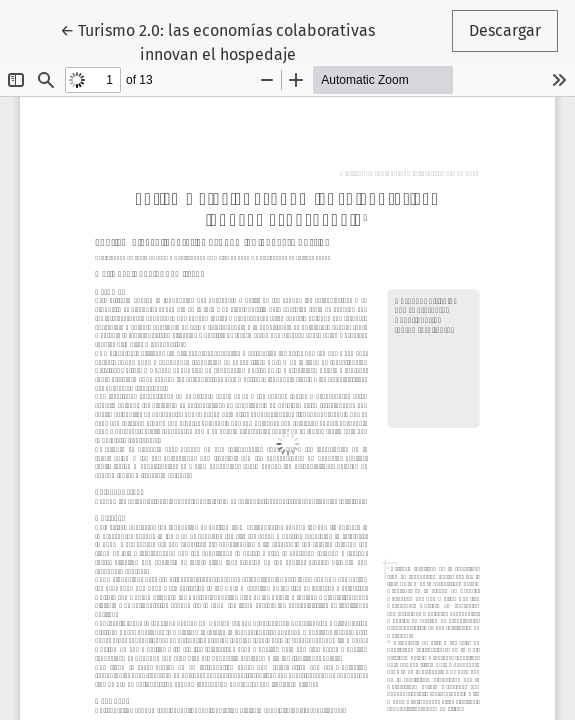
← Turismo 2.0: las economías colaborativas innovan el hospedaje (217, 41)
